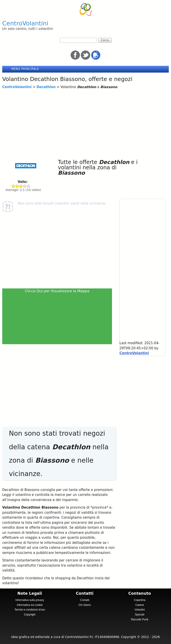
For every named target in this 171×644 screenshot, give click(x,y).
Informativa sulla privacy (30, 600)
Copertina (140, 600)
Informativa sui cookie (30, 605)
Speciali (140, 615)
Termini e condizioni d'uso (30, 610)
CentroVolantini (25, 23)
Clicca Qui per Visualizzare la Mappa (57, 291)
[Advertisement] (85, 123)
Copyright (30, 615)
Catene (140, 605)
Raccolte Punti (139, 619)
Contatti (85, 600)
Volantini (139, 610)
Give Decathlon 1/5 (13, 186)
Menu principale (25, 69)
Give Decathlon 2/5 (17, 186)
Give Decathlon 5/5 (29, 186)
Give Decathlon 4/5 (25, 186)
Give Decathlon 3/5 (21, 186)
